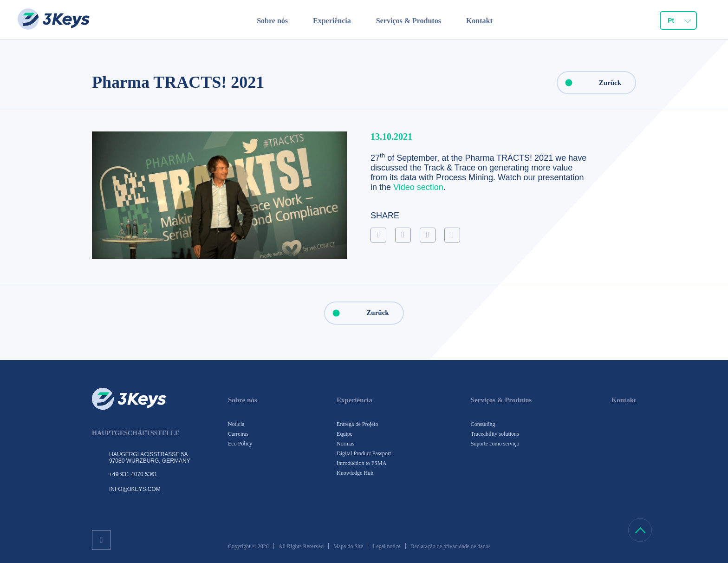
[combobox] (678, 21)
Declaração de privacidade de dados (451, 546)
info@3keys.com (135, 489)
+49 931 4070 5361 (133, 474)
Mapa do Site (348, 546)
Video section (418, 187)
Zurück (589, 83)
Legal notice (387, 546)
